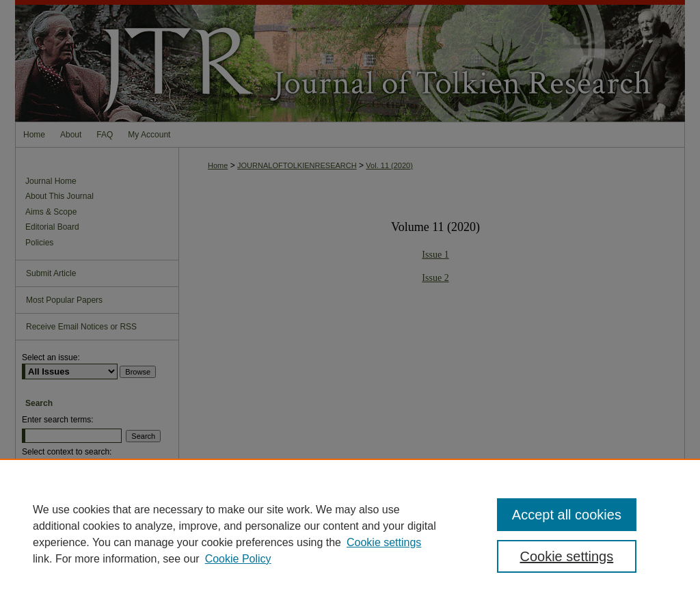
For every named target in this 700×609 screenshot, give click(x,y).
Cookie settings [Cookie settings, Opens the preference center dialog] (566, 556)
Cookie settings (384, 542)
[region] (350, 534)
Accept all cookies (567, 515)
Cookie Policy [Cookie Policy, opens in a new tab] (238, 559)
